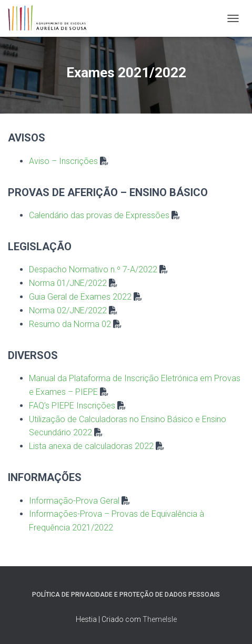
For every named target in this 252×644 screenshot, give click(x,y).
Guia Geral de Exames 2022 (80, 297)
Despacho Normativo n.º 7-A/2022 (93, 269)
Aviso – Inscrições (63, 161)
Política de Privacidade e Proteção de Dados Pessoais (126, 595)
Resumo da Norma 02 (70, 324)
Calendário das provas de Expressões (99, 215)
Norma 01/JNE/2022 (68, 283)
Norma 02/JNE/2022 (68, 310)
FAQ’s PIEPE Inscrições (72, 406)
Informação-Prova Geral (74, 501)
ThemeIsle (160, 619)
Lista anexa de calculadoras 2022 (91, 446)
